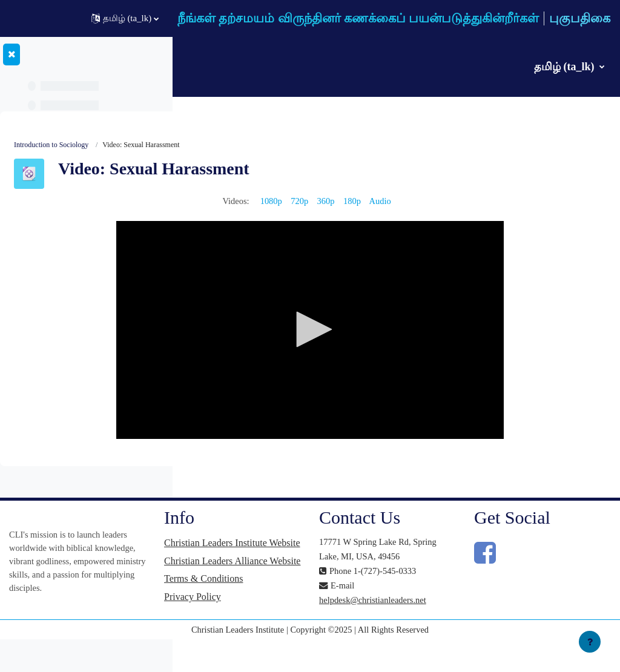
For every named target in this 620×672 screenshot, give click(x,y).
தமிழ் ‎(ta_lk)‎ (566, 67)
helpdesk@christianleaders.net (466, 630)
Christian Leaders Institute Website (335, 550)
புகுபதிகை (580, 18)
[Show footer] (590, 642)
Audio (473, 202)
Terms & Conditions (340, 604)
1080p (361, 202)
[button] (125, 18)
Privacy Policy (329, 623)
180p (444, 202)
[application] (401, 331)
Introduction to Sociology (233, 145)
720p (391, 202)
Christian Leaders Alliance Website (335, 580)
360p (417, 202)
